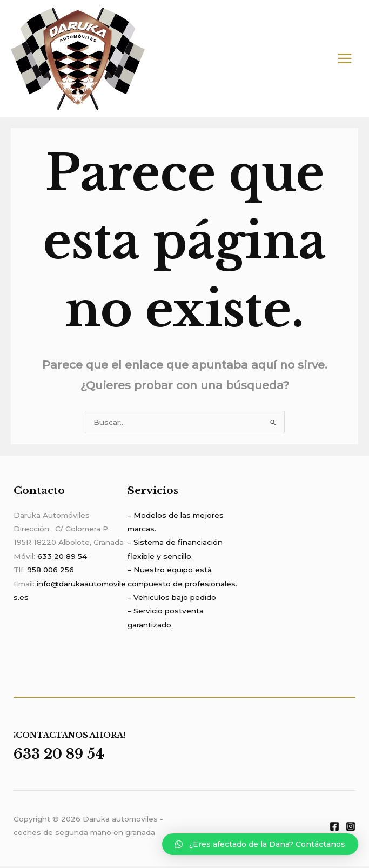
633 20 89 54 (62, 558)
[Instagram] (351, 828)
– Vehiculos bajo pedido (172, 599)
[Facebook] (334, 828)
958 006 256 (51, 571)
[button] (260, 844)
